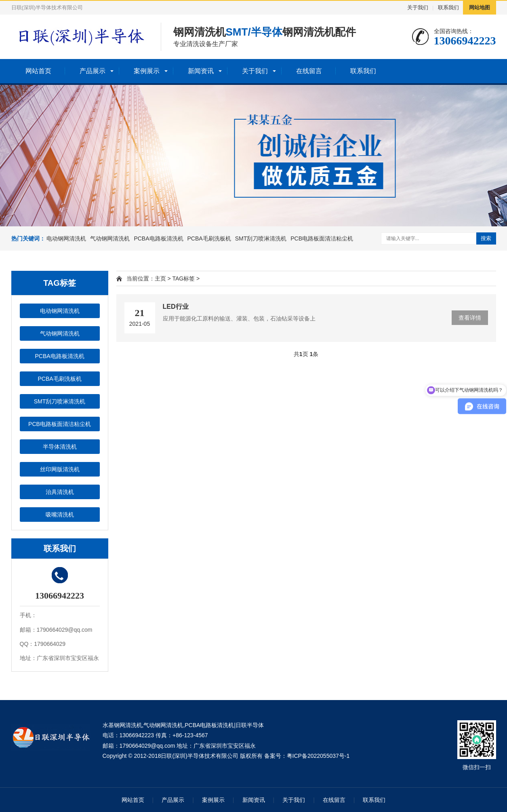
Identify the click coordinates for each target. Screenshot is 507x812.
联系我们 (448, 7)
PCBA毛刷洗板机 (209, 238)
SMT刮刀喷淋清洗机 (261, 238)
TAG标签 (183, 278)
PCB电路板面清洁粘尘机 (322, 238)
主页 (160, 278)
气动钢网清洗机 (110, 238)
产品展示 (93, 71)
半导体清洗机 (60, 447)
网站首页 (38, 71)
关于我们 (418, 7)
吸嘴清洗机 (60, 515)
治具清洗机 (60, 492)
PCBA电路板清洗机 (158, 238)
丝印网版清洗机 (60, 469)
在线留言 (309, 71)
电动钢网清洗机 (66, 238)
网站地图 (480, 7)
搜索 (486, 238)
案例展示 (147, 71)
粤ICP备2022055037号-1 (318, 756)
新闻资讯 (201, 71)
